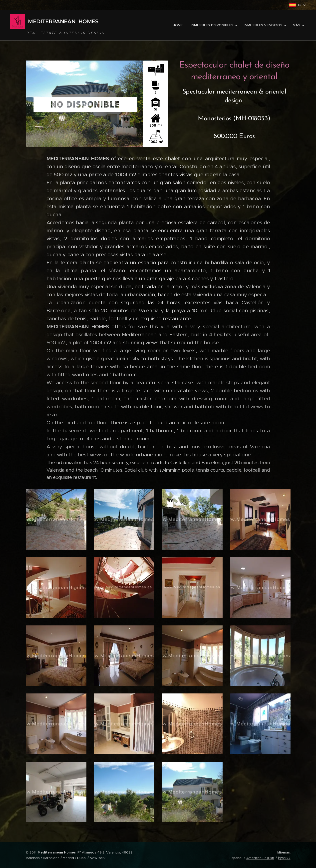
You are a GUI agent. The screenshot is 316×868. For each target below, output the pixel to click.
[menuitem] (180, 25)
